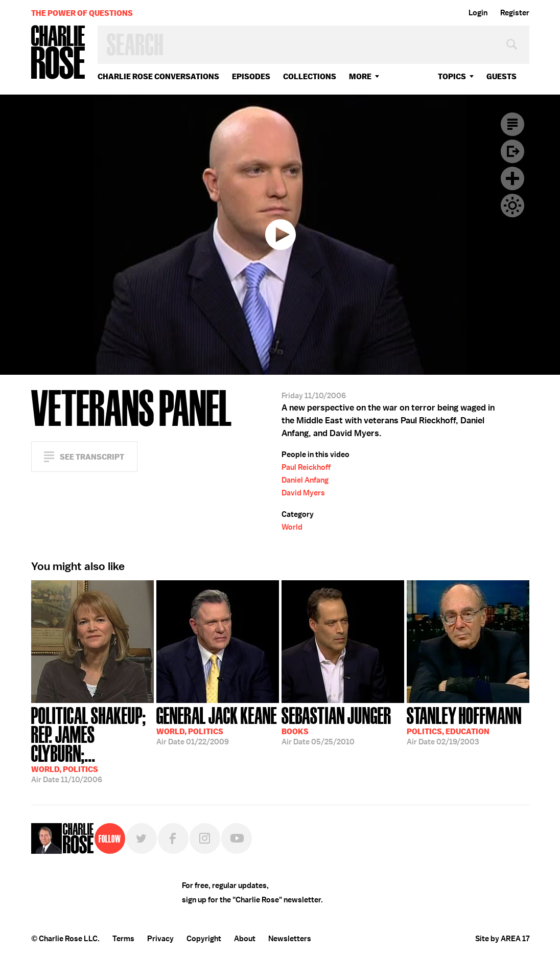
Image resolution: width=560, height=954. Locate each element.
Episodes (251, 76)
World (292, 527)
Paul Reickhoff (306, 467)
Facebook (173, 838)
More (360, 76)
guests (501, 76)
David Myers (303, 493)
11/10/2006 (92, 744)
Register (515, 13)
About (245, 939)
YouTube (237, 838)
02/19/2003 (464, 725)
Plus (512, 178)
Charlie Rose (58, 53)
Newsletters (290, 939)
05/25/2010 (336, 725)
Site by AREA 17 (502, 939)
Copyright (204, 939)
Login (478, 13)
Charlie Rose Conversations (158, 76)
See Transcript (92, 457)
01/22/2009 (217, 725)
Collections (310, 76)
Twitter (142, 838)
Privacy (160, 939)
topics (452, 76)
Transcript (512, 124)
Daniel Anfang (305, 480)
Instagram (205, 838)
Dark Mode (512, 206)
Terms (123, 939)
